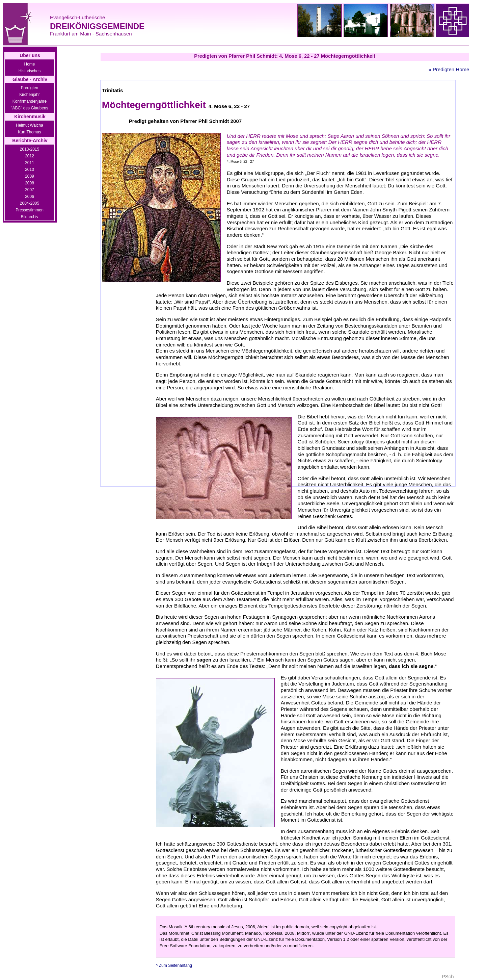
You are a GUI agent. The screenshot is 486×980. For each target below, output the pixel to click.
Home (29, 64)
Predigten (30, 88)
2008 (30, 183)
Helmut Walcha (30, 125)
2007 (30, 190)
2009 (30, 176)
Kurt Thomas (29, 132)
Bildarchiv (29, 217)
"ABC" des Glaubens (30, 108)
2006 (30, 197)
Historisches (30, 71)
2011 (30, 163)
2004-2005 (30, 203)
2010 (30, 170)
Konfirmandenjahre (30, 101)
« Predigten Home (449, 69)
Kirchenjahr (30, 95)
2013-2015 (30, 149)
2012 (30, 156)
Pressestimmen (30, 210)
